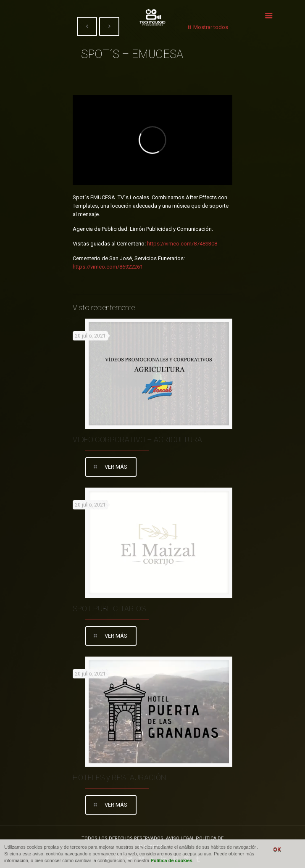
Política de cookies (172, 860)
